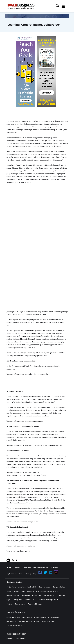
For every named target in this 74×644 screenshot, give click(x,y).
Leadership (61, 595)
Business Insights (48, 621)
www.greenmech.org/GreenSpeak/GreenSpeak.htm (26, 475)
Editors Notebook (28, 591)
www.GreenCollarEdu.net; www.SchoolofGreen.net (43, 445)
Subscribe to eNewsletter (15, 639)
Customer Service (13, 591)
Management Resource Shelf (29, 621)
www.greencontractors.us (33, 421)
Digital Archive (12, 574)
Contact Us (54, 568)
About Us (18, 568)
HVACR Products (40, 617)
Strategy (9, 604)
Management (18, 600)
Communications (45, 587)
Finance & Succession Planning (47, 591)
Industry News (11, 621)
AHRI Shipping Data (13, 617)
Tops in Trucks (20, 604)
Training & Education (35, 604)
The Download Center (14, 626)
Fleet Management (13, 595)
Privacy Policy (31, 574)
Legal (8, 600)
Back (14, 560)
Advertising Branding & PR (27, 587)
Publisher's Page (30, 600)
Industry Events (49, 595)
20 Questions (11, 587)
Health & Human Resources (32, 595)
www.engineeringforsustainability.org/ (38, 374)
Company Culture (59, 587)
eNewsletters (27, 617)
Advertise (27, 568)
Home (21, 574)
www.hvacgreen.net (31, 522)
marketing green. (24, 551)
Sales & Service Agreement (48, 600)
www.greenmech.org (31, 472)
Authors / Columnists (41, 568)
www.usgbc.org (29, 546)
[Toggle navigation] (63, 6)
